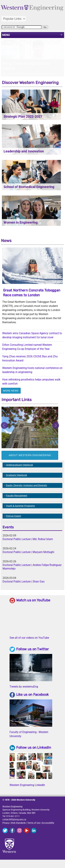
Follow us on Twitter (33, 655)
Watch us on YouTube (33, 606)
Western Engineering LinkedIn (27, 791)
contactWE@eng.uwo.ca (14, 825)
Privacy (6, 829)
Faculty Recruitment (17, 502)
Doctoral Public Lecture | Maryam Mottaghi (28, 558)
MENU (6, 35)
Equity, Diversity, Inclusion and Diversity (27, 491)
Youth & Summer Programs (20, 512)
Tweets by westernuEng (24, 693)
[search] (22, 27)
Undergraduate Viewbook (19, 471)
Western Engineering (12, 812)
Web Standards (18, 829)
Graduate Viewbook (16, 481)
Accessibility (48, 829)
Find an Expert (14, 522)
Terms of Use (34, 829)
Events (8, 533)
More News (11, 397)
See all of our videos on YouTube (29, 644)
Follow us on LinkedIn (34, 753)
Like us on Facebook (32, 700)
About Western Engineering (30, 461)
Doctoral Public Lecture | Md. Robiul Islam (28, 545)
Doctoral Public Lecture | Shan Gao (24, 587)
